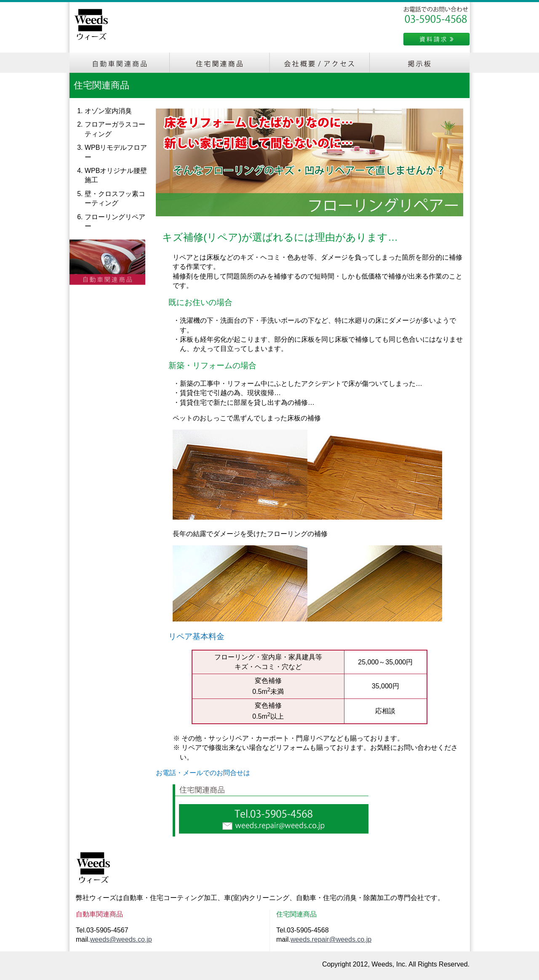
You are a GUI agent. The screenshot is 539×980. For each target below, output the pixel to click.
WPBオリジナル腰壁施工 (116, 175)
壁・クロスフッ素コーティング (115, 198)
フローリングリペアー (115, 222)
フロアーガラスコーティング (115, 129)
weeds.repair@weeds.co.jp (331, 939)
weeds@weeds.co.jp (121, 939)
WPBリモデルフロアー (116, 152)
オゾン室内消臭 (108, 111)
